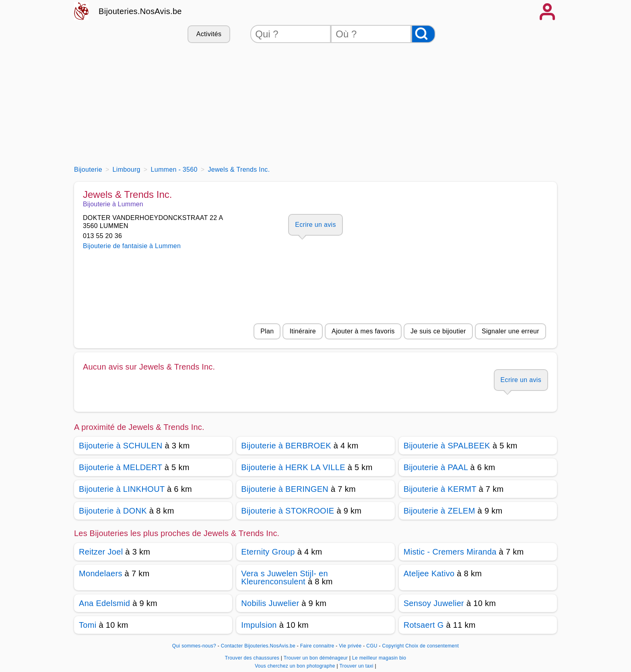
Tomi (88, 625)
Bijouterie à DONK (113, 511)
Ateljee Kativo (429, 573)
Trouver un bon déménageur (317, 658)
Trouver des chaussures (253, 658)
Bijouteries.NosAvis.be (140, 11)
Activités (209, 34)
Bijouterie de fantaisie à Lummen (132, 246)
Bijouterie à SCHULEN (121, 446)
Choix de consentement (432, 646)
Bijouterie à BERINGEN (285, 489)
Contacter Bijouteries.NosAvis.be (258, 646)
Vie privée (350, 646)
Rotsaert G (424, 625)
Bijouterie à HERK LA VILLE (293, 467)
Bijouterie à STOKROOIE (288, 511)
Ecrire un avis (315, 225)
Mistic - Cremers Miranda (450, 552)
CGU (372, 646)
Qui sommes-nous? (194, 646)
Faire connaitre (317, 646)
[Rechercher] (423, 34)
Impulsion (259, 625)
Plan (267, 331)
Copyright (393, 646)
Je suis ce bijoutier (438, 331)
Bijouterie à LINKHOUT (122, 489)
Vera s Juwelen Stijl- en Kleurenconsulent (285, 577)
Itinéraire (302, 331)
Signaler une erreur (510, 331)
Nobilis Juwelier (270, 603)
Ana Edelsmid (104, 603)
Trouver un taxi (357, 666)
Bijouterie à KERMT (440, 489)
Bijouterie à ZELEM (439, 511)
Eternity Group (268, 552)
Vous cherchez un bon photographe (296, 666)
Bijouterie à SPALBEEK (447, 446)
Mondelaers (101, 573)
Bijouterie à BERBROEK (286, 446)
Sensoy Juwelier (434, 603)
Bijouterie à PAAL (436, 467)
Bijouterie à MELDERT (121, 467)
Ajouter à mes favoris (363, 331)
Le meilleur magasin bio (379, 658)
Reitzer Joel (101, 552)
